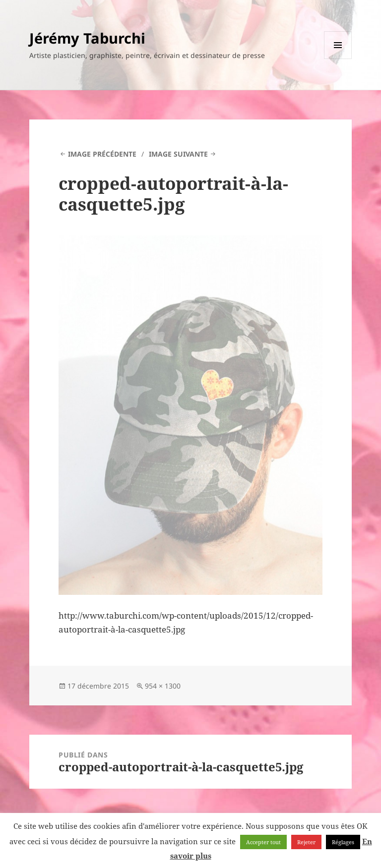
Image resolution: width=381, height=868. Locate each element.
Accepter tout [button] (263, 842)
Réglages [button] (343, 842)
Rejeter (306, 842)
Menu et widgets (338, 59)
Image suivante (178, 154)
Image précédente (102, 154)
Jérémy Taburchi (87, 38)
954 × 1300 (163, 686)
